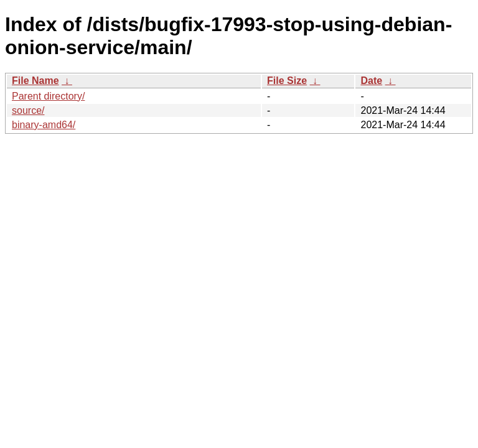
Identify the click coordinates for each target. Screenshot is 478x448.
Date (371, 81)
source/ (28, 110)
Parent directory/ (48, 96)
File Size (287, 81)
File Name (35, 81)
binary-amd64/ (44, 125)
